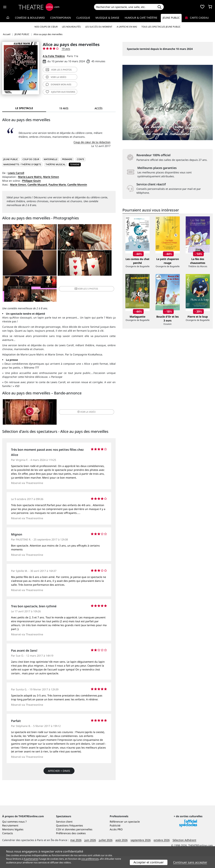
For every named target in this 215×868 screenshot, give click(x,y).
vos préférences (90, 859)
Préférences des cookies (71, 845)
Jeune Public (171, 18)
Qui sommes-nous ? (14, 833)
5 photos (59, 70)
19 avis (66, 49)
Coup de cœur (31, 159)
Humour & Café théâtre (141, 18)
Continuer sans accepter (190, 862)
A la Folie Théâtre (54, 56)
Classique (83, 18)
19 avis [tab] (64, 108)
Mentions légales (13, 841)
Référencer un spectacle (125, 833)
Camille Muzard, (38, 185)
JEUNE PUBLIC (11, 159)
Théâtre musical (56, 164)
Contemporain (61, 18)
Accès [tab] (99, 108)
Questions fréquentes (70, 837)
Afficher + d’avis (59, 751)
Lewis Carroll (16, 173)
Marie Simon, (18, 185)
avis (59, 84)
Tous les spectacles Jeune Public (161, 27)
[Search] (125, 7)
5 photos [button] (96, 266)
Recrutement (10, 837)
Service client (64, 833)
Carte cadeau (197, 18)
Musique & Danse (107, 18)
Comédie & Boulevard (30, 18)
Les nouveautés (71, 27)
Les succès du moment (99, 27)
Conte (81, 159)
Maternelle (51, 159)
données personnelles (79, 841)
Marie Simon (51, 177)
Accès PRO (116, 841)
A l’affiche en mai (127, 27)
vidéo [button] (78, 391)
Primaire (67, 159)
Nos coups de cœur (46, 27)
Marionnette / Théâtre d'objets (22, 164)
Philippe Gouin (31, 181)
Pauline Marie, (58, 185)
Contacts (8, 845)
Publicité (115, 837)
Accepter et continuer (149, 862)
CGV (59, 841)
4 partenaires (31, 859)
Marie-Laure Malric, (30, 177)
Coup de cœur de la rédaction (92, 142)
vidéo (56, 77)
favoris (60, 92)
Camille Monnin (77, 185)
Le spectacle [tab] (24, 108)
